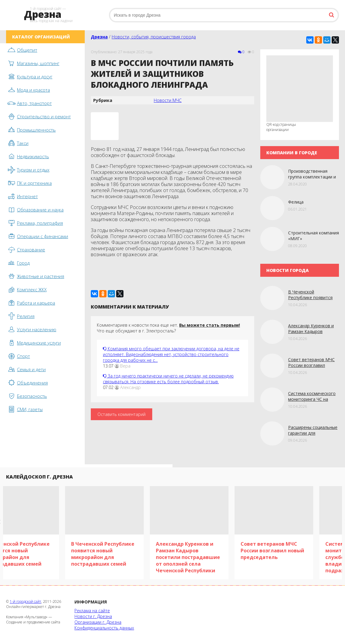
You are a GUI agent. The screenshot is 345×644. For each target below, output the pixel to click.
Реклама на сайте (92, 611)
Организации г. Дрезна (98, 622)
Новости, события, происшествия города (154, 37)
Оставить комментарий (122, 414)
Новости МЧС (168, 100)
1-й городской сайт (25, 602)
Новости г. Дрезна (93, 616)
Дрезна (99, 37)
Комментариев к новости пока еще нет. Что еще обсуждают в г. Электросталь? (168, 328)
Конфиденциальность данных (104, 628)
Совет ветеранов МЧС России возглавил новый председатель (311, 365)
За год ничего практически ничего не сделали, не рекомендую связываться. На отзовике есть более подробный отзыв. (168, 379)
